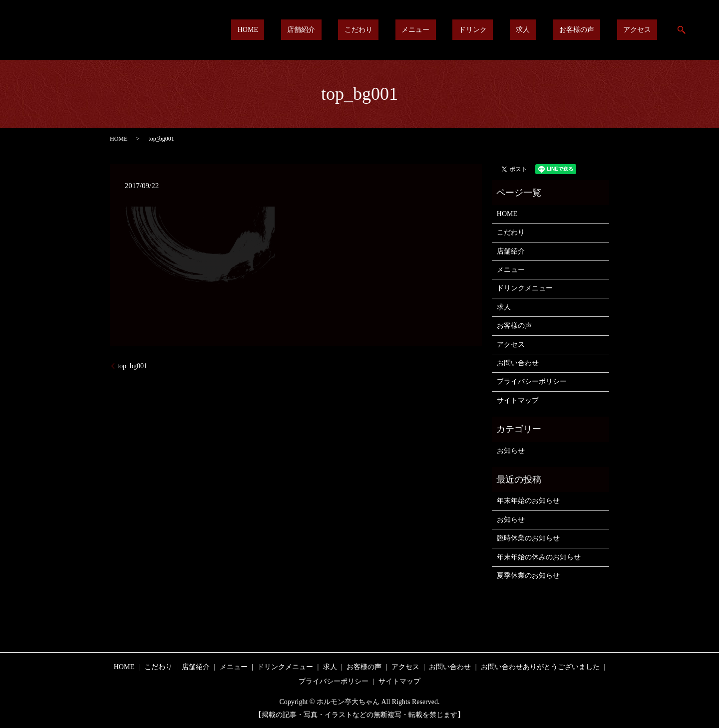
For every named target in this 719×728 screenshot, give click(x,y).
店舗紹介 (382, 30)
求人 (554, 30)
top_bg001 (132, 366)
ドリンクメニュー (525, 288)
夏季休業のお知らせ (528, 576)
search (682, 30)
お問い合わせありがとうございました (540, 667)
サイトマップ (518, 400)
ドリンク (516, 30)
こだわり (426, 30)
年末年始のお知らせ (528, 501)
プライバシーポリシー (532, 381)
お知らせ (511, 451)
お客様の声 (595, 30)
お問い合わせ (518, 363)
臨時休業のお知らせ (528, 538)
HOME (341, 30)
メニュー (471, 30)
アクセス (643, 30)
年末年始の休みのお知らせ (539, 557)
